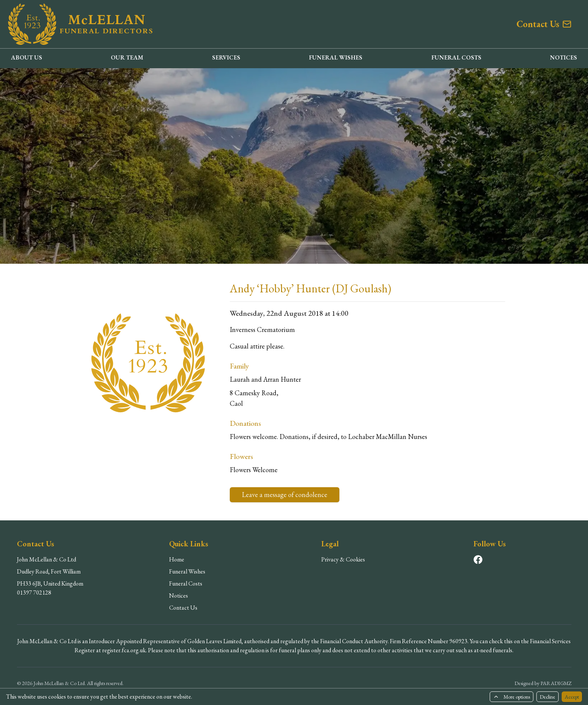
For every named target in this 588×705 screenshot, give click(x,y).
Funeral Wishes (187, 571)
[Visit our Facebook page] (478, 560)
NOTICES (564, 57)
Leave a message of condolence (285, 495)
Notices (179, 596)
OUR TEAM (127, 57)
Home (177, 559)
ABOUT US (27, 57)
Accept (572, 697)
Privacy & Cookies (343, 559)
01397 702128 (34, 593)
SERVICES (226, 57)
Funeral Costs (186, 583)
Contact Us (183, 608)
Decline (548, 697)
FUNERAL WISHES (336, 57)
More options (512, 697)
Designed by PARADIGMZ (543, 683)
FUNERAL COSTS (456, 57)
